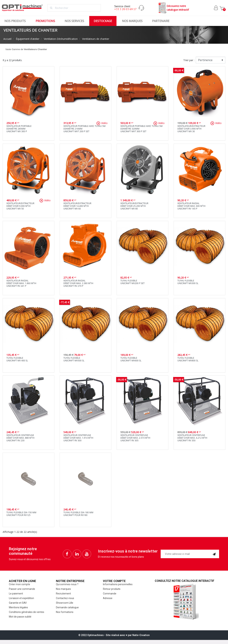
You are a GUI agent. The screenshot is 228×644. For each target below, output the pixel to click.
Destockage (103, 21)
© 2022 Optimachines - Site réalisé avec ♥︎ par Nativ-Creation (114, 635)
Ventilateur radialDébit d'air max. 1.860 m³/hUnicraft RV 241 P (21, 283)
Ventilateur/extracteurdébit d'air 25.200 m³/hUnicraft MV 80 (134, 206)
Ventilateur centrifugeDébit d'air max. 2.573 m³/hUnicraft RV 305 (135, 438)
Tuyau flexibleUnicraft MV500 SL (74, 359)
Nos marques (132, 21)
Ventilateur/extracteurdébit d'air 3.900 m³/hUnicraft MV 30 (191, 129)
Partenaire (161, 21)
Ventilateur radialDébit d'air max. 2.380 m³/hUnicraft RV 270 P (78, 283)
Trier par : (189, 60)
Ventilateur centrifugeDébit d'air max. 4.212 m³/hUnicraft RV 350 (192, 438)
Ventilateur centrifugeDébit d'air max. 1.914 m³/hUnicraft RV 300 (78, 438)
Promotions (45, 21)
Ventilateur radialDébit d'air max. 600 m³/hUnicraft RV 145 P (191, 206)
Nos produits (15, 21)
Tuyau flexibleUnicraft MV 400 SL (17, 359)
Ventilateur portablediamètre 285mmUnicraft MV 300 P (19, 129)
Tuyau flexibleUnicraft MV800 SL (188, 359)
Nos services (74, 21)
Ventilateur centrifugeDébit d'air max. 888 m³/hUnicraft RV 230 (20, 438)
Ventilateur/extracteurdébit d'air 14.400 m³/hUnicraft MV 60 (77, 206)
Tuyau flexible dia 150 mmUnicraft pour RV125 (21, 514)
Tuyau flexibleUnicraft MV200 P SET (133, 282)
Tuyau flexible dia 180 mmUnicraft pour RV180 (78, 514)
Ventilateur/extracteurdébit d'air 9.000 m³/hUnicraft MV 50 (20, 206)
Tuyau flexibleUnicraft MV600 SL (131, 359)
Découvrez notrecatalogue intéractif (173, 8)
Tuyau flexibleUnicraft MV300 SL (188, 282)
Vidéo (102, 123)
